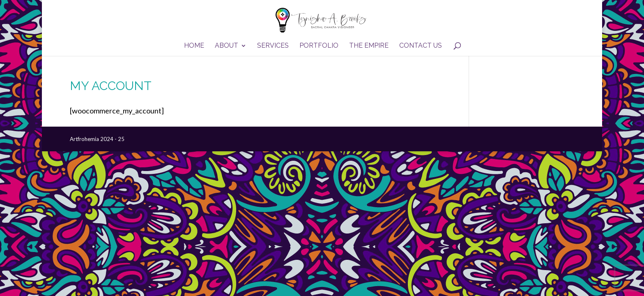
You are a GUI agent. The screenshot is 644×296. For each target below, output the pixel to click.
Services (273, 46)
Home (194, 46)
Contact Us (421, 46)
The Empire (369, 46)
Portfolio (319, 46)
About (227, 46)
